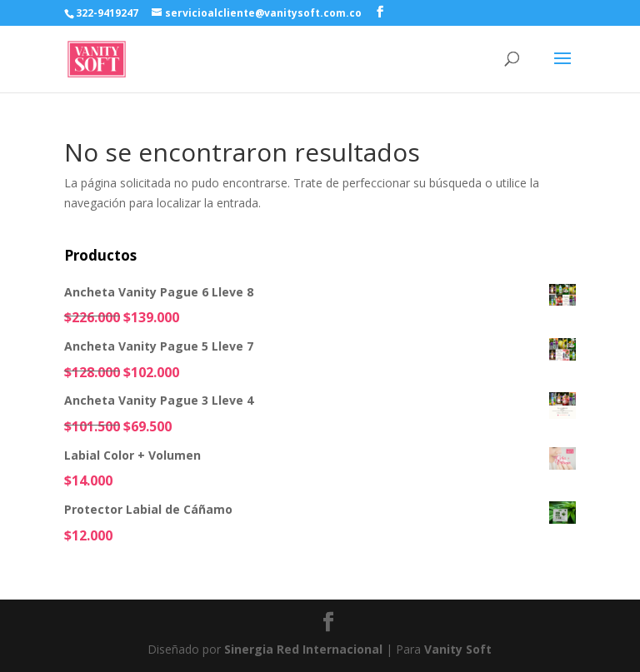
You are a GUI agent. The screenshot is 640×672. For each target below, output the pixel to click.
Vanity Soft (458, 649)
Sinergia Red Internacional (303, 649)
